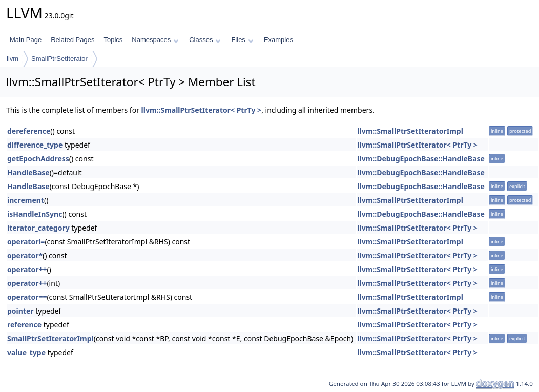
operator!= (26, 242)
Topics (113, 40)
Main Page (26, 40)
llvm (13, 59)
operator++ (27, 269)
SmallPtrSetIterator (59, 59)
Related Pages (72, 40)
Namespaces (155, 40)
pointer (20, 311)
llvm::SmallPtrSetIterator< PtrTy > (202, 110)
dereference (29, 131)
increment (26, 200)
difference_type (35, 145)
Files (242, 40)
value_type (26, 352)
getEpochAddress (38, 159)
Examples (278, 40)
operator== (27, 297)
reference (24, 325)
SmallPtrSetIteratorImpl (50, 338)
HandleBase (28, 172)
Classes (205, 40)
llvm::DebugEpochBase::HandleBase (421, 159)
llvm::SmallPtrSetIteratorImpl (410, 131)
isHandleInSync (35, 214)
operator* (25, 255)
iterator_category (38, 228)
